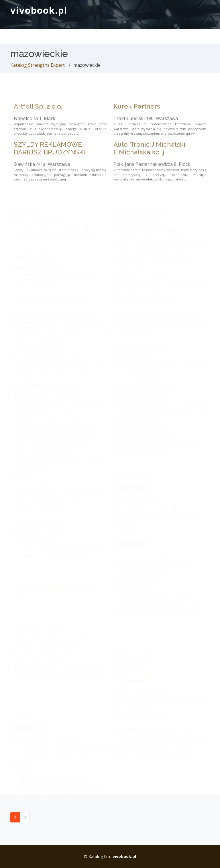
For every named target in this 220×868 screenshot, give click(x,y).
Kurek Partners (137, 113)
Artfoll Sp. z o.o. (38, 113)
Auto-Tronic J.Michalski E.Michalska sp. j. (149, 155)
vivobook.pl (39, 10)
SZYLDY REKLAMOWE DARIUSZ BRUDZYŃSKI (49, 155)
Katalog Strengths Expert (38, 65)
